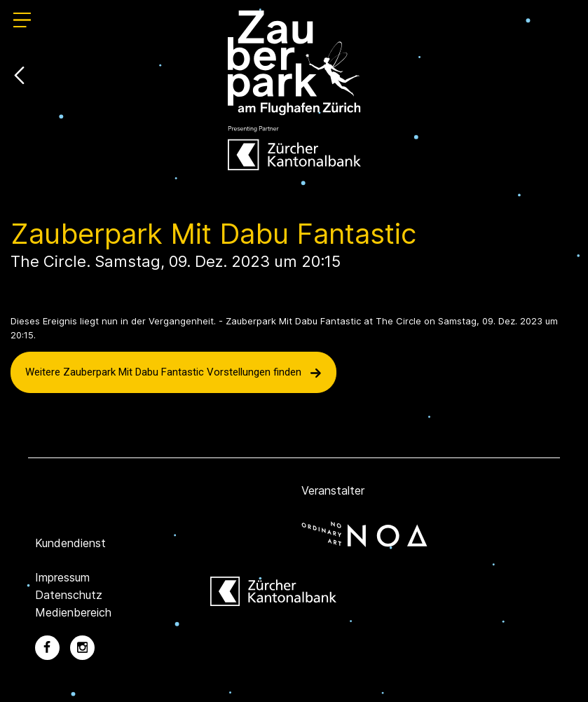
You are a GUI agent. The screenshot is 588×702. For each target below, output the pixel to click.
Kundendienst (70, 543)
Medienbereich (73, 612)
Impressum (62, 577)
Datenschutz (69, 595)
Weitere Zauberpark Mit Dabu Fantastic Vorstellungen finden (173, 372)
